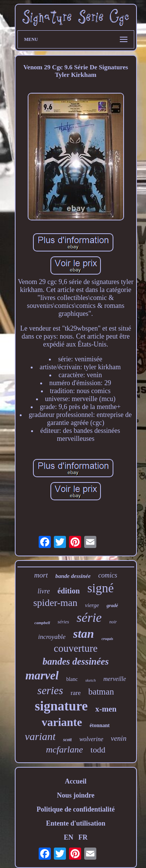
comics (108, 575)
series (50, 690)
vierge (92, 605)
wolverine (91, 739)
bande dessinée (73, 576)
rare (75, 693)
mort (41, 575)
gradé (112, 605)
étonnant (100, 725)
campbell (42, 623)
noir (113, 622)
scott (67, 740)
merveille (115, 679)
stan (84, 634)
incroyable (52, 637)
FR (83, 837)
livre (44, 591)
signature (61, 706)
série (89, 617)
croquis (108, 639)
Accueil (76, 781)
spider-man (55, 603)
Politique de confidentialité (76, 809)
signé (100, 588)
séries (63, 622)
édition (68, 591)
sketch (90, 680)
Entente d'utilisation (76, 823)
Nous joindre (76, 795)
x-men (106, 709)
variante (62, 722)
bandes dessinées (75, 661)
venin (119, 738)
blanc (72, 679)
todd (98, 750)
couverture (76, 648)
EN (68, 837)
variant (40, 736)
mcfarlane (64, 749)
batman (101, 692)
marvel (42, 675)
